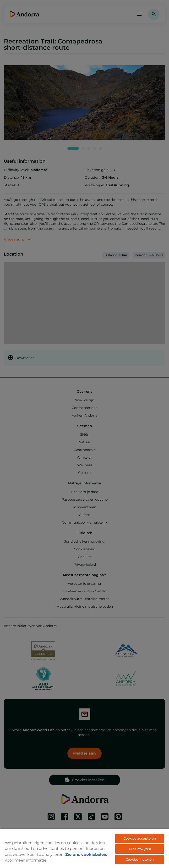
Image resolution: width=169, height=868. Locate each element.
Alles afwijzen (140, 849)
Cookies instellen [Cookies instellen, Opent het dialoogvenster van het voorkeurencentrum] (140, 859)
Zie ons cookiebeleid (86, 854)
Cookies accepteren (140, 838)
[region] (84, 848)
